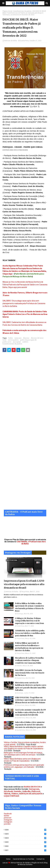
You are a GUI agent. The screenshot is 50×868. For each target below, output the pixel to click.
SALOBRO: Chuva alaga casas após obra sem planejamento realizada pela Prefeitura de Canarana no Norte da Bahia (24, 303)
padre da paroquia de (28, 340)
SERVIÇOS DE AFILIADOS (31, 794)
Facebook (8, 791)
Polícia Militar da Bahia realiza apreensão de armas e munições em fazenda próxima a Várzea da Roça (29, 607)
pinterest (8, 818)
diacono (26, 338)
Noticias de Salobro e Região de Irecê (30, 863)
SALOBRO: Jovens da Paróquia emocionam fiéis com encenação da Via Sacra (30, 673)
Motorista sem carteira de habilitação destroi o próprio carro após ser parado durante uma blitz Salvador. (31, 686)
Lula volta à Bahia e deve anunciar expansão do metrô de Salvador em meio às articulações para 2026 (31, 725)
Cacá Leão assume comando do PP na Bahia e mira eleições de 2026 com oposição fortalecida (30, 712)
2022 (26, 846)
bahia (11, 338)
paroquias (17, 342)
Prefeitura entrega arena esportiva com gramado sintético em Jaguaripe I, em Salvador (24, 766)
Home (8, 859)
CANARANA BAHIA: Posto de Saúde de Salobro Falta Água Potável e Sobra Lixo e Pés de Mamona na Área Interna (25, 314)
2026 (26, 830)
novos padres (13, 340)
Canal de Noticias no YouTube (23, 859)
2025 (26, 834)
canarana (18, 338)
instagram (8, 820)
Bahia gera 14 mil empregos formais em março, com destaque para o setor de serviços (23, 754)
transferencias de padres (22, 11)
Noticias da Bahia (11, 41)
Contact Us (40, 859)
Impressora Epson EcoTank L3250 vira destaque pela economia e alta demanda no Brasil (24, 584)
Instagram (34, 789)
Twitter (15, 794)
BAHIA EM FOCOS (32, 787)
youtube (7, 824)
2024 (26, 838)
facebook (8, 814)
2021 (26, 850)
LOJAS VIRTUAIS (12, 796)
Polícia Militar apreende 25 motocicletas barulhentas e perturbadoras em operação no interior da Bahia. (29, 647)
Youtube (18, 791)
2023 (26, 842)
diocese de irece (37, 338)
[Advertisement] (25, 433)
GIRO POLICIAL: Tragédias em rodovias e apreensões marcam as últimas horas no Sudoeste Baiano (30, 700)
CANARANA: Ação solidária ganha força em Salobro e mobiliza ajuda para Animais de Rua (30, 633)
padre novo (7, 342)
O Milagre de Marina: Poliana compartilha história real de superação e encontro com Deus (29, 621)
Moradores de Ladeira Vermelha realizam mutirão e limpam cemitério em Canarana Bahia (29, 660)
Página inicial (7, 11)
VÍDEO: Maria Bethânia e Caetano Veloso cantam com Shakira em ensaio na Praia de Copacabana (24, 747)
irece (4, 340)
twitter (7, 816)
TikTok (7, 794)
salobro (25, 342)
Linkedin (26, 791)
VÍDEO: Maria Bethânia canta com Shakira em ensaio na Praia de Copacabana (22, 760)
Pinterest (36, 791)
